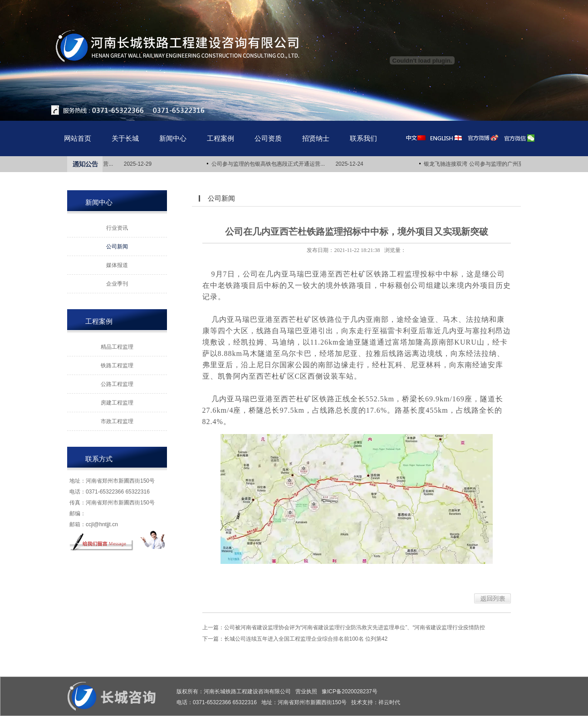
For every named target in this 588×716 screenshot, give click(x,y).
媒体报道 (117, 265)
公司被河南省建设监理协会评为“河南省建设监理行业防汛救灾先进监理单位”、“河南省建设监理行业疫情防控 (355, 627)
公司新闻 (117, 247)
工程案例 (220, 138)
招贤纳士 (316, 138)
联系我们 (363, 138)
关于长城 (125, 138)
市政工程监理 (117, 421)
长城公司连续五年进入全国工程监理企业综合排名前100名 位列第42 (306, 639)
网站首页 (78, 138)
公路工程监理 (117, 384)
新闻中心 (173, 138)
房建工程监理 (117, 403)
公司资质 (268, 138)
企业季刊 (117, 284)
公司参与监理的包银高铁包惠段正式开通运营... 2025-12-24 (289, 164)
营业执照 (306, 691)
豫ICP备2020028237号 (350, 691)
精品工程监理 (117, 347)
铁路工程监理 (117, 365)
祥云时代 (389, 702)
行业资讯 (117, 228)
